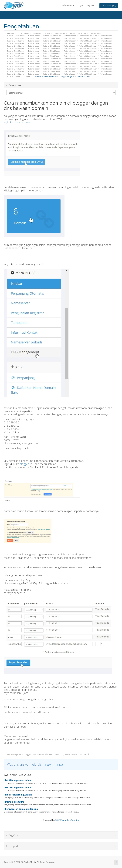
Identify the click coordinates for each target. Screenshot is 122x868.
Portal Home (9, 33)
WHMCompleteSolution (67, 820)
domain (27, 76)
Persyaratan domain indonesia (21, 809)
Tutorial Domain (14, 76)
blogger (24, 464)
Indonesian (68, 5)
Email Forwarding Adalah (18, 795)
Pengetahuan (23, 33)
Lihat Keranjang (109, 5)
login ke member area (17, 122)
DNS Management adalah (18, 780)
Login (80, 5)
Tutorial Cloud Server (41, 33)
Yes (48, 765)
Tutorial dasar (59, 33)
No (60, 765)
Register (90, 5)
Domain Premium (14, 802)
